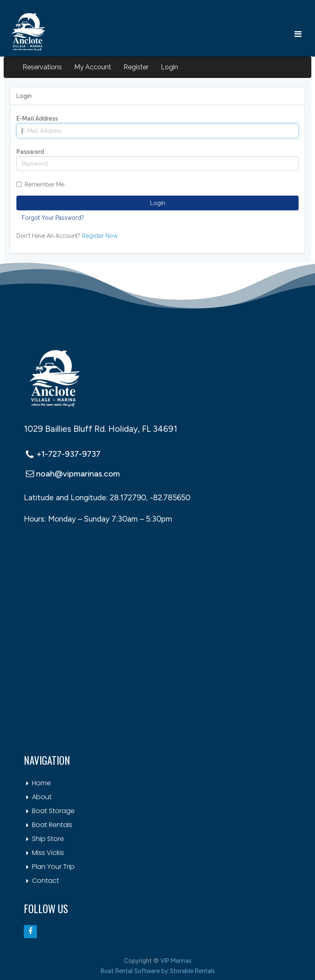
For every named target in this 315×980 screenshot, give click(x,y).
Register (136, 67)
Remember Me (40, 185)
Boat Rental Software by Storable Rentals (158, 971)
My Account (93, 67)
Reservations (42, 67)
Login (169, 67)
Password (30, 152)
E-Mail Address (37, 119)
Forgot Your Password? (53, 218)
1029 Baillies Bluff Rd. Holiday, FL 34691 (100, 429)
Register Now (100, 236)
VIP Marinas (176, 961)
